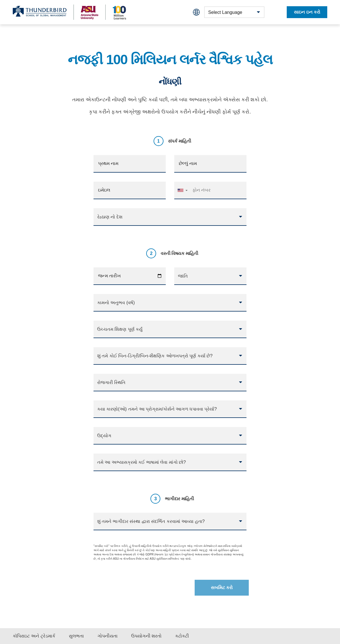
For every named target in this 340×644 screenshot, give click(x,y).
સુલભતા (76, 636)
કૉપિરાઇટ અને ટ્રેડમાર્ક (34, 636)
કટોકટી (182, 636)
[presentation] (135, 585)
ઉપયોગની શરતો (146, 636)
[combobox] (234, 12)
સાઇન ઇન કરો (307, 12)
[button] (182, 190)
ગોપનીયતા (108, 636)
